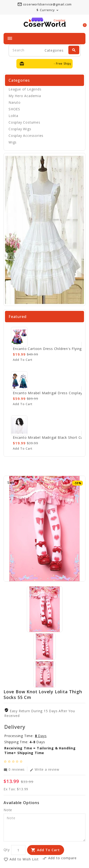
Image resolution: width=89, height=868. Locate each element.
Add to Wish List (21, 859)
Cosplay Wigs (20, 129)
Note (8, 810)
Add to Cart (48, 850)
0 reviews (14, 769)
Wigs (13, 142)
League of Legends (25, 89)
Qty (7, 850)
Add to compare (59, 858)
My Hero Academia (25, 96)
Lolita (13, 116)
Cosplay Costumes (24, 122)
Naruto (15, 102)
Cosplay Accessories (26, 136)
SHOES (14, 109)
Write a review (44, 769)
